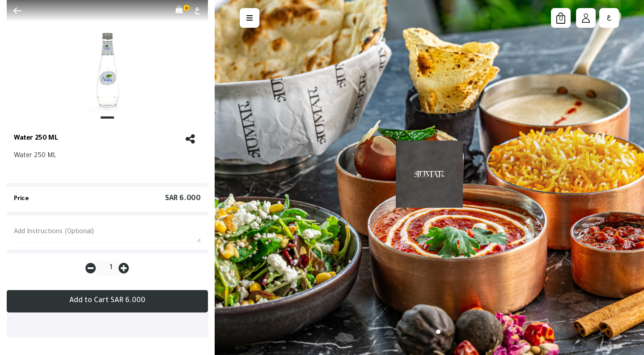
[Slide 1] (107, 118)
